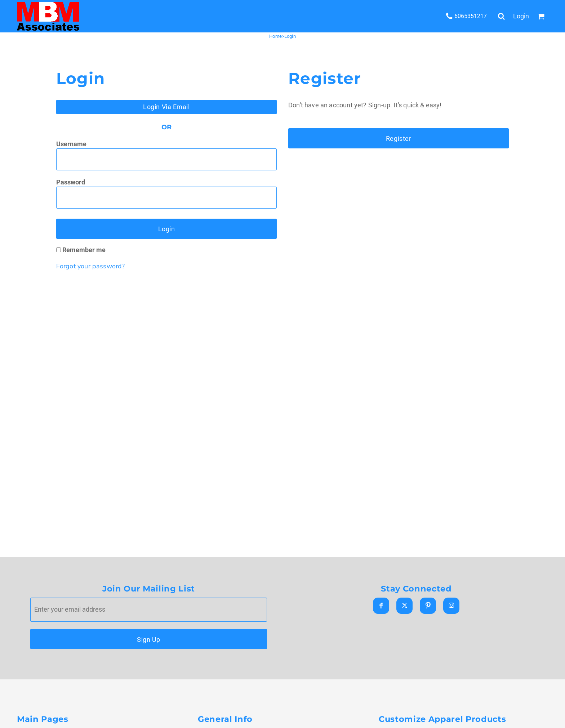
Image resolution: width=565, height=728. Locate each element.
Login (521, 16)
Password (71, 182)
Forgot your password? (91, 266)
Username (71, 144)
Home (275, 36)
